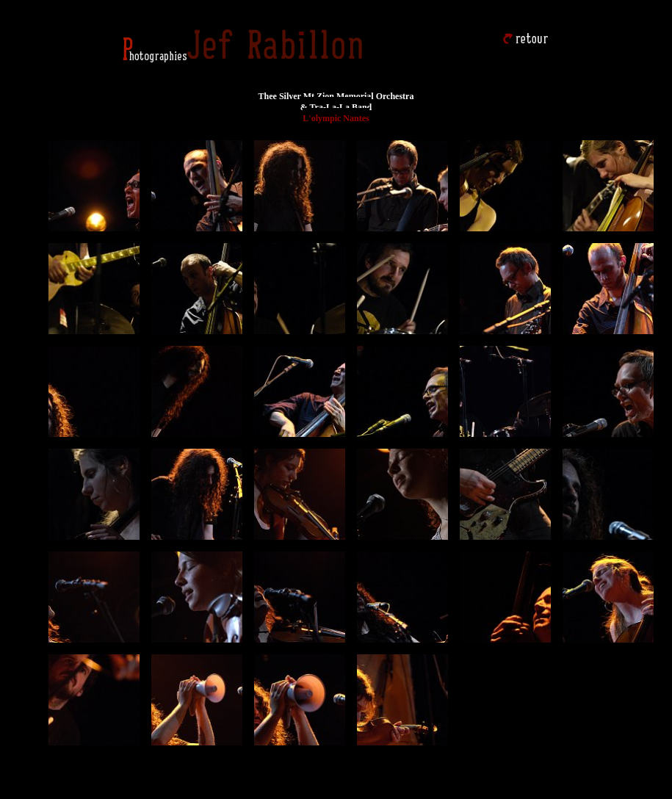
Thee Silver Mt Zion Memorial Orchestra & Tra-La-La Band (336, 102)
